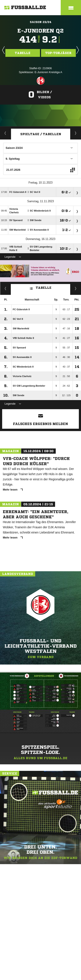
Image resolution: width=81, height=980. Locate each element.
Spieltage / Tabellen (41, 134)
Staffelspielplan (76, 133)
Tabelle (23, 53)
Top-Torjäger (58, 53)
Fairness (6, 288)
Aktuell (5, 133)
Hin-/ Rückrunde (76, 288)
